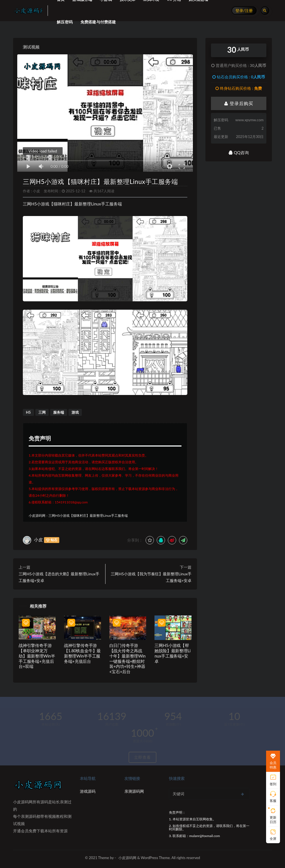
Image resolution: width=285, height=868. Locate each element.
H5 (28, 412)
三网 (42, 412)
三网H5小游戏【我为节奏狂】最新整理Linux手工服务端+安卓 (151, 577)
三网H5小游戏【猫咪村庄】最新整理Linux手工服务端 (100, 182)
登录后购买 (239, 103)
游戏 (75, 412)
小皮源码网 (37, 516)
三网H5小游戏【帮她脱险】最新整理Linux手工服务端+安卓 (172, 653)
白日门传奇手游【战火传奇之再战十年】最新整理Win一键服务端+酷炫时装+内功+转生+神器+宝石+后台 (127, 658)
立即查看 (142, 757)
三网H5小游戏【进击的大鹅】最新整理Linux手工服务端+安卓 (59, 577)
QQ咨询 (239, 152)
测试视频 (31, 47)
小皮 (36, 191)
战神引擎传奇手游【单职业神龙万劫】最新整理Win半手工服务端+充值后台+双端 (37, 656)
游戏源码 (88, 791)
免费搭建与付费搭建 (98, 22)
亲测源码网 (134, 791)
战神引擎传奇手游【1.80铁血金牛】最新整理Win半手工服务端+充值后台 (82, 653)
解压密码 (65, 22)
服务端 (59, 412)
